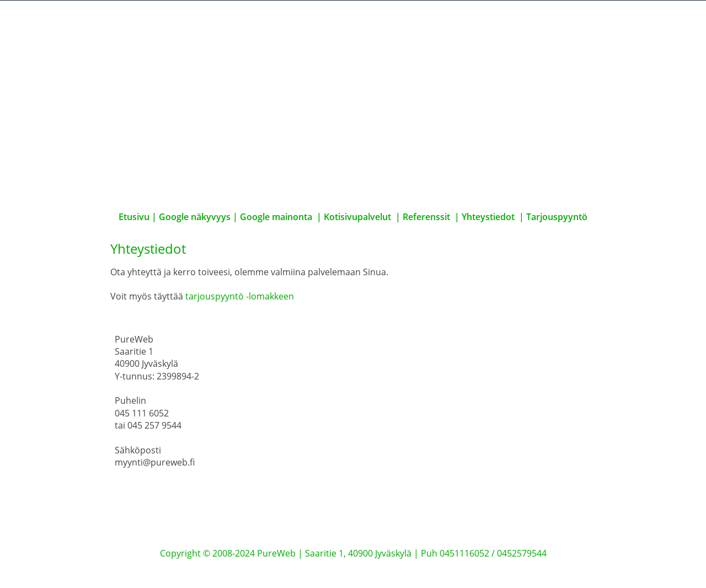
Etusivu (135, 217)
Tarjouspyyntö (557, 217)
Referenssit (426, 217)
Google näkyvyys (195, 217)
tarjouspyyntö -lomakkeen (240, 296)
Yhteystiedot (488, 217)
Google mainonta (276, 217)
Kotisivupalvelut (357, 217)
